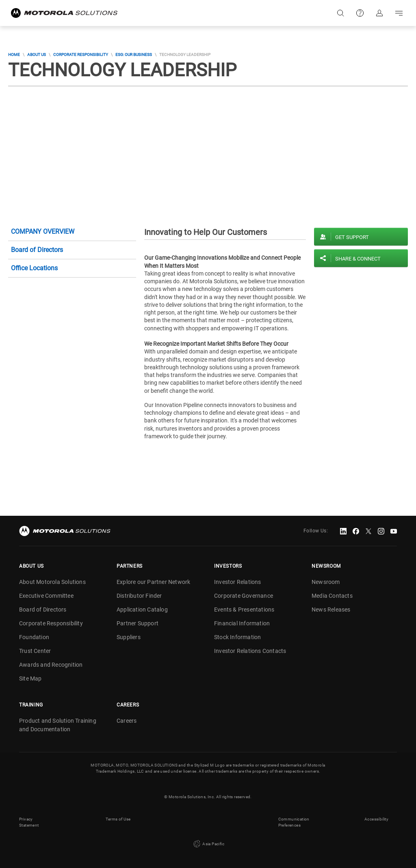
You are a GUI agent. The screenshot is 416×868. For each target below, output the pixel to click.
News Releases (331, 610)
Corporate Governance (244, 596)
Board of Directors (37, 250)
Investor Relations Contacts (250, 651)
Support (360, 13)
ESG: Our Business (134, 55)
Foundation (34, 637)
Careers (127, 721)
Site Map (30, 678)
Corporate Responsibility (81, 55)
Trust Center (35, 651)
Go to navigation (399, 13)
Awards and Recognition (51, 665)
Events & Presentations (244, 610)
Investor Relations (238, 582)
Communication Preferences (294, 822)
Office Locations (34, 268)
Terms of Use (118, 819)
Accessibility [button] (376, 819)
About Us (37, 55)
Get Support (352, 237)
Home (14, 55)
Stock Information (237, 637)
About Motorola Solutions (52, 582)
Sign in (379, 13)
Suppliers (129, 637)
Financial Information (242, 623)
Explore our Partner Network (153, 582)
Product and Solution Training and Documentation (58, 725)
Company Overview (43, 232)
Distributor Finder (139, 596)
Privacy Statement (29, 822)
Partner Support (138, 623)
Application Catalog (142, 610)
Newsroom (326, 582)
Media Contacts (332, 596)
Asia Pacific (208, 844)
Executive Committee (46, 596)
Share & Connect (358, 259)
